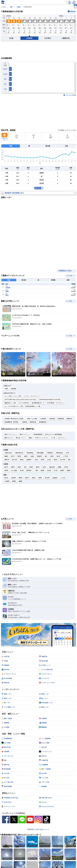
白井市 (49, 460)
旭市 (25, 467)
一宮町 (36, 470)
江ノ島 (53, 438)
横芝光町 (29, 470)
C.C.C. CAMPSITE (24, 403)
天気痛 (5, 74)
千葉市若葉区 (40, 453)
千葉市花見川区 (19, 453)
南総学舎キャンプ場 (10, 403)
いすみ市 (63, 478)
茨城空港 (25, 422)
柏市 (46, 456)
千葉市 (6, 389)
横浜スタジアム (9, 438)
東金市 (19, 467)
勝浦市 (21, 478)
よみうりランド (62, 438)
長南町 (69, 470)
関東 (11, 7)
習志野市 (40, 456)
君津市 (34, 478)
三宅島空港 (52, 419)
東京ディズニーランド (11, 434)
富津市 (40, 478)
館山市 (6, 478)
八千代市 (66, 456)
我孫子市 (7, 460)
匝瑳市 (31, 467)
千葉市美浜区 (59, 453)
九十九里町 (14, 470)
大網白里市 (52, 467)
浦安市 (22, 460)
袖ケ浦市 (47, 478)
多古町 (66, 467)
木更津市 (13, 478)
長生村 (49, 470)
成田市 (26, 456)
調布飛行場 (33, 422)
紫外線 (5, 69)
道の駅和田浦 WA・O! (38, 403)
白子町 (56, 470)
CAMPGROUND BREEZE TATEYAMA (50, 400)
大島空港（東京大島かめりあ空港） (14, 419)
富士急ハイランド (21, 438)
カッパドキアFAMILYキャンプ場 (14, 406)
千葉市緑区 (50, 453)
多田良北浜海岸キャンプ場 (33, 406)
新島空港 (69, 419)
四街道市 (29, 460)
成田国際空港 (43, 422)
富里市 (56, 460)
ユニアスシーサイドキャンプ (31, 396)
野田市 (19, 456)
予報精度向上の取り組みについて (38, 829)
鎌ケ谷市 (15, 460)
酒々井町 (63, 460)
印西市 (43, 460)
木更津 (8, 288)
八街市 (36, 460)
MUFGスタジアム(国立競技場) (53, 434)
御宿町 (14, 481)
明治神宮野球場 (38, 434)
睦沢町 (43, 470)
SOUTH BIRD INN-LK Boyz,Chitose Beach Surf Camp (20, 400)
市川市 (68, 453)
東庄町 (6, 470)
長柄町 (62, 470)
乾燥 (5, 79)
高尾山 (31, 438)
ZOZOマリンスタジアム (42, 438)
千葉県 (19, 7)
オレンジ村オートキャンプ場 (13, 396)
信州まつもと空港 (32, 419)
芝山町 (22, 470)
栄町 (69, 460)
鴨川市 (27, 478)
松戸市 (13, 456)
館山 (7, 295)
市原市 (52, 456)
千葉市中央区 (8, 453)
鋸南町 (21, 481)
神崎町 (60, 467)
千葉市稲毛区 (30, 453)
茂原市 (13, 467)
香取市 (38, 467)
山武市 (44, 467)
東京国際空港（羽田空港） (12, 422)
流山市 (58, 456)
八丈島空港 (43, 419)
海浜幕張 (13, 389)
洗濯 (5, 89)
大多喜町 (7, 481)
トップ (4, 7)
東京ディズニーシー (25, 434)
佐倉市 (32, 456)
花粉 (5, 84)
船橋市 (6, 456)
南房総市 (55, 478)
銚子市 (6, 467)
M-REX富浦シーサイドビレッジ (56, 403)
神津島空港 (61, 419)
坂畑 (7, 291)
